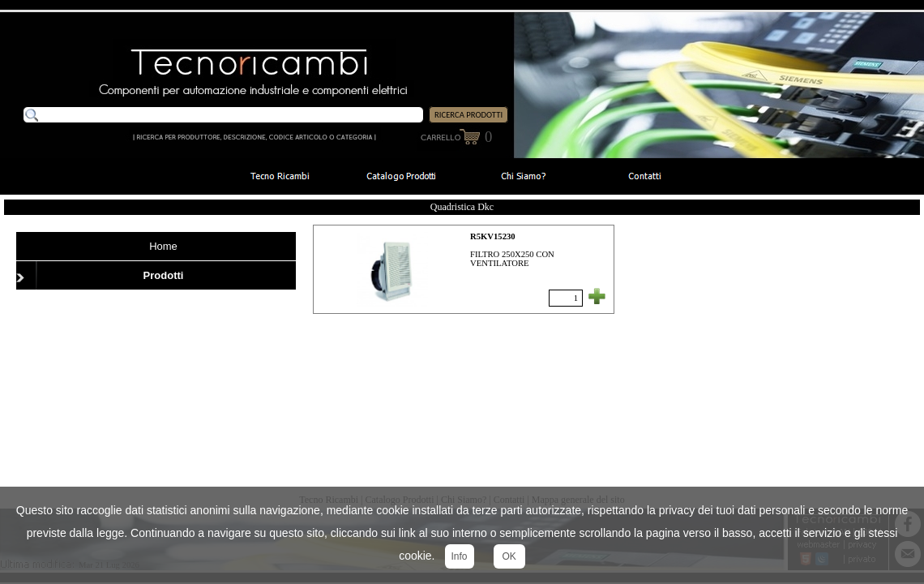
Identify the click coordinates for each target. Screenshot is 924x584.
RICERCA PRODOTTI (468, 115)
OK (509, 556)
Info (460, 556)
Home (163, 246)
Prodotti (164, 275)
